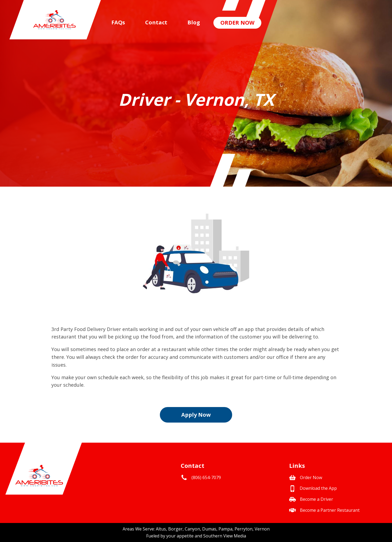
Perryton (244, 529)
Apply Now (196, 415)
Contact (156, 22)
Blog (194, 22)
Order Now (237, 23)
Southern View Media (225, 536)
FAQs (118, 22)
